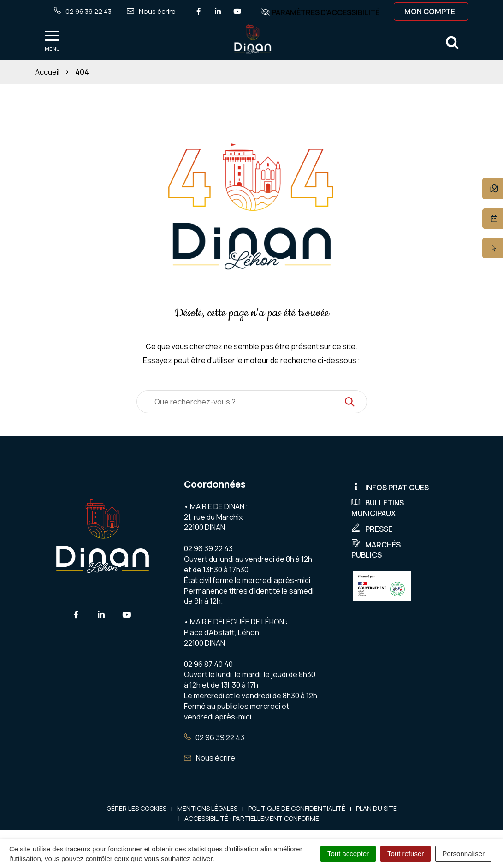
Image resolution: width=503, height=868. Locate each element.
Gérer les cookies (136, 808)
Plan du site (376, 808)
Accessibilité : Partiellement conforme (252, 818)
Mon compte (430, 12)
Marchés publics (376, 550)
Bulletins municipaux (378, 508)
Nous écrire (210, 758)
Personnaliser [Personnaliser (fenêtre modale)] (463, 853)
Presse (372, 529)
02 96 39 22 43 (214, 737)
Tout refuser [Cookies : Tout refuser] (405, 853)
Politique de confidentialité (297, 808)
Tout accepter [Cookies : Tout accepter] (348, 853)
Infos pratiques (390, 488)
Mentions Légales (207, 808)
